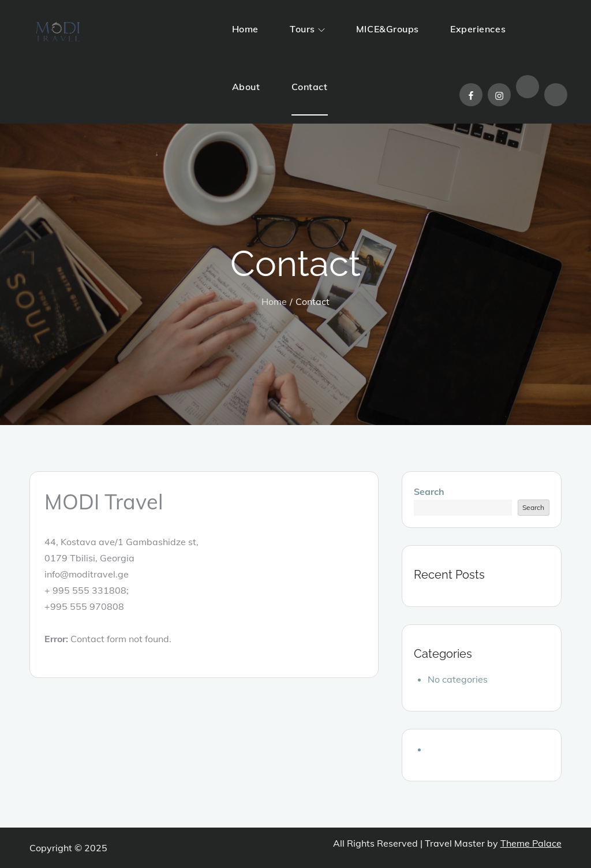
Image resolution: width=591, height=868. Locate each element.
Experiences (478, 29)
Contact (310, 87)
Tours (307, 29)
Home (245, 29)
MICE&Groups (388, 29)
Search (429, 491)
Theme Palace (531, 843)
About (246, 87)
